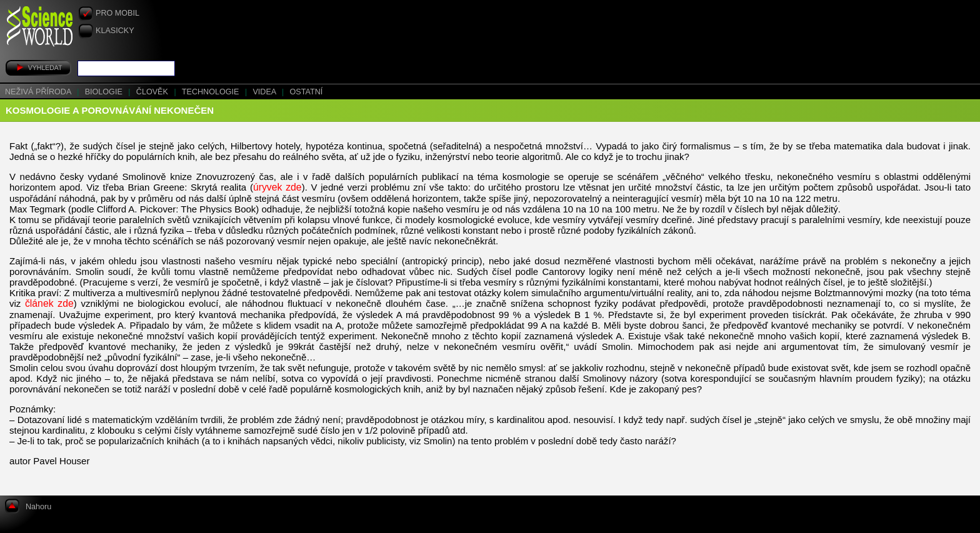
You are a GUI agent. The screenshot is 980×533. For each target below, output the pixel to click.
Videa (265, 92)
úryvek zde (277, 187)
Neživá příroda (39, 92)
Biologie (105, 92)
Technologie (212, 92)
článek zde (49, 303)
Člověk (153, 92)
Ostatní (307, 92)
